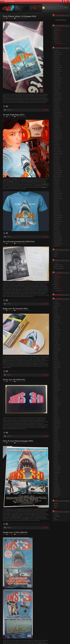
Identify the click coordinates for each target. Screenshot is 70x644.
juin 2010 (56, 227)
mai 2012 (56, 184)
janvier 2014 (56, 150)
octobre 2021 (57, 52)
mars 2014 (56, 146)
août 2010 (56, 223)
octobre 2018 (57, 88)
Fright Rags (44, 187)
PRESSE (56, 38)
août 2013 (56, 156)
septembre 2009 (57, 244)
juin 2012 (56, 182)
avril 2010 (56, 231)
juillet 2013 (56, 157)
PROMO (17, 18)
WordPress (56, 520)
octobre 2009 (57, 242)
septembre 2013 (57, 154)
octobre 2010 (57, 219)
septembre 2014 (57, 139)
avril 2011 (56, 208)
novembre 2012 (57, 172)
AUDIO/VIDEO (57, 30)
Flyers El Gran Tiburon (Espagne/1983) (18, 441)
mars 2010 (56, 233)
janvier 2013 (56, 169)
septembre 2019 (57, 82)
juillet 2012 (56, 180)
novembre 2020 (57, 67)
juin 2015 (56, 122)
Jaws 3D (2, 1)
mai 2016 (56, 105)
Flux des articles (58, 265)
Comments (8, 110)
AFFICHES (56, 28)
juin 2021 (56, 58)
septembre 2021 (57, 54)
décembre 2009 (57, 238)
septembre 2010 (57, 221)
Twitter (55, 256)
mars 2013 (56, 165)
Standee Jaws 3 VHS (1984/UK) (15, 532)
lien (4, 96)
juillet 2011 (56, 202)
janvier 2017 (56, 96)
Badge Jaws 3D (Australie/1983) (15, 309)
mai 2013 (56, 161)
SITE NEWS (56, 42)
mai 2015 (56, 124)
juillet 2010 (56, 225)
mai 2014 (56, 142)
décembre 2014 (57, 133)
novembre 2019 (57, 79)
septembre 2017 (57, 94)
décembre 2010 (57, 216)
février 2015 (56, 129)
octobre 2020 (57, 69)
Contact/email (58, 44)
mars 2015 (56, 127)
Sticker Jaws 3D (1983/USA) (14, 380)
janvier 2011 (56, 214)
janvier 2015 (56, 131)
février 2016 (56, 111)
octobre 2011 (57, 197)
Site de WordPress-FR (59, 269)
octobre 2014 (57, 137)
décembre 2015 (57, 112)
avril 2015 (56, 126)
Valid (57, 516)
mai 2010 (56, 229)
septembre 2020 (57, 71)
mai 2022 (56, 50)
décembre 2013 (57, 152)
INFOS (55, 34)
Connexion (56, 263)
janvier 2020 (56, 77)
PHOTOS (56, 36)
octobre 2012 (57, 174)
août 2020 (56, 73)
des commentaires (59, 267)
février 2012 (56, 189)
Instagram (56, 252)
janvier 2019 (56, 86)
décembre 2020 (57, 66)
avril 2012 (56, 186)
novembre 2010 (57, 218)
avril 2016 (56, 107)
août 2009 (56, 246)
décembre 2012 (57, 171)
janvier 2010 (56, 236)
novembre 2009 (57, 240)
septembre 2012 (57, 176)
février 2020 (56, 75)
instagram (15, 179)
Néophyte (56, 254)
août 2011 (56, 201)
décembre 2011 (57, 193)
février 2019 (56, 84)
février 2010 (56, 234)
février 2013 (56, 167)
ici (21, 100)
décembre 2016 (57, 97)
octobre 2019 (57, 81)
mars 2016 (56, 109)
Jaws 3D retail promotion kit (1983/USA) (19, 242)
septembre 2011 (57, 199)
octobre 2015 (57, 114)
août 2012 (56, 178)
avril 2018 (56, 92)
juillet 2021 (56, 56)
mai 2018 (56, 90)
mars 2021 (56, 64)
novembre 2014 (57, 135)
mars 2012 (56, 187)
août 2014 (56, 141)
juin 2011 (56, 204)
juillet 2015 (56, 120)
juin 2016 (56, 103)
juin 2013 (56, 159)
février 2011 (56, 212)
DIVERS (17, 310)
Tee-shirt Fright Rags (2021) (14, 115)
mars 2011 (56, 210)
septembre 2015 (57, 116)
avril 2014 (56, 144)
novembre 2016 (57, 99)
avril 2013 (56, 163)
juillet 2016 (56, 101)
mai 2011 (56, 206)
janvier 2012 (56, 191)
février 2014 (56, 148)
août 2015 (56, 118)
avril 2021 (56, 62)
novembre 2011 (57, 195)
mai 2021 (56, 60)
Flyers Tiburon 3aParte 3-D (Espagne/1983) (19, 16)
